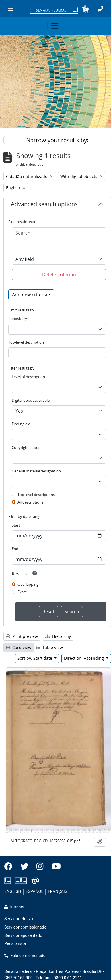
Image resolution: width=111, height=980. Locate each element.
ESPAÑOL (34, 892)
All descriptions (30, 502)
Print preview (22, 636)
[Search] (59, 233)
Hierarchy (58, 636)
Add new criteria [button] (30, 295)
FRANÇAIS (58, 892)
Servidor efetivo (19, 919)
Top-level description (26, 342)
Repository (18, 319)
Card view (19, 647)
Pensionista (15, 944)
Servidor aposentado (23, 936)
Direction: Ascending (84, 658)
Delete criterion (59, 275)
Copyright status (26, 447)
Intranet (14, 907)
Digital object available (31, 400)
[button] (86, 9)
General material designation (36, 471)
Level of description (28, 377)
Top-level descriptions (36, 495)
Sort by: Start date (35, 658)
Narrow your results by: (57, 140)
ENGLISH (13, 892)
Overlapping (28, 584)
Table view (49, 647)
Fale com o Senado (25, 956)
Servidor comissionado (25, 927)
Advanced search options (44, 204)
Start (16, 525)
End (15, 549)
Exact (22, 592)
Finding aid (21, 424)
